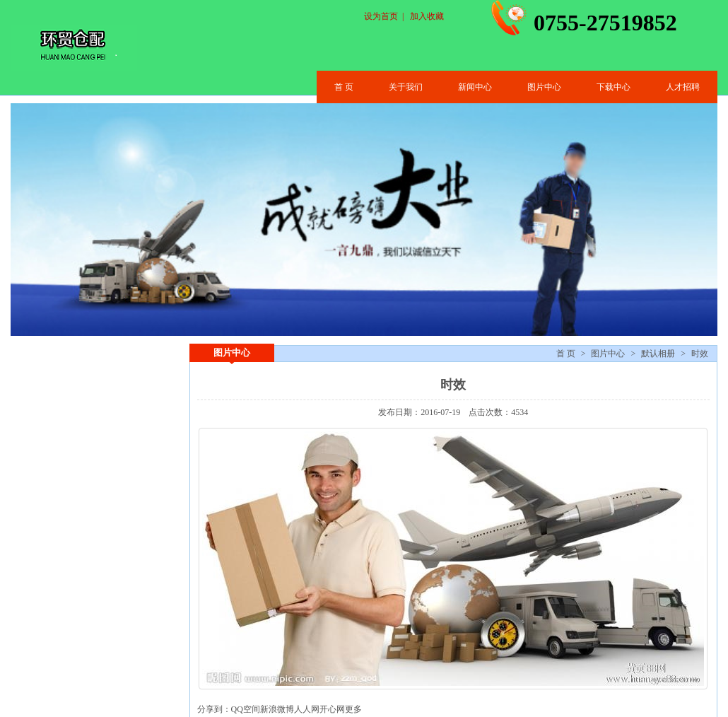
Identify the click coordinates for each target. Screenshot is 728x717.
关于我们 (406, 87)
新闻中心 (475, 87)
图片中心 (544, 87)
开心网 (332, 709)
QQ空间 (246, 709)
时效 (700, 354)
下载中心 (613, 87)
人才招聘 (683, 87)
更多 (353, 709)
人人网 (307, 709)
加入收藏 (427, 16)
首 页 (344, 87)
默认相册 (658, 354)
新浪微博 (277, 709)
